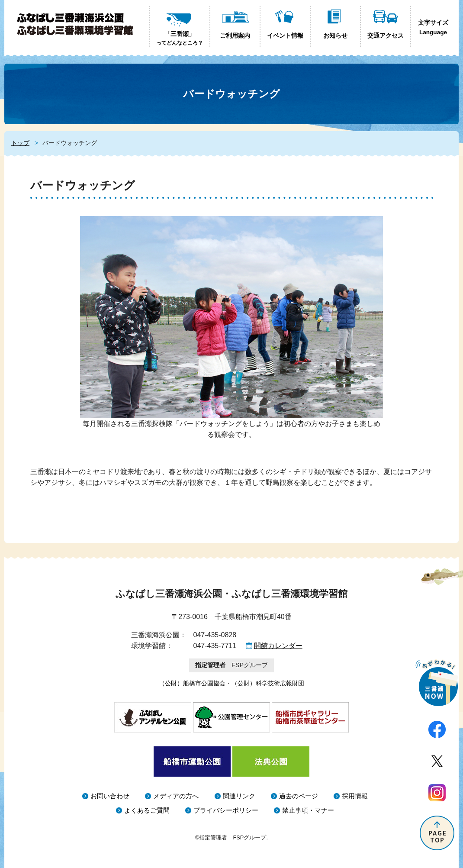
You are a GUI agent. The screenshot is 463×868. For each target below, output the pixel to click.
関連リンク (239, 796)
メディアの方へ (176, 796)
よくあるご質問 (147, 810)
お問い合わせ (110, 796)
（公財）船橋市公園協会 (192, 683)
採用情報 (355, 796)
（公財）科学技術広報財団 (268, 683)
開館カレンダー (278, 646)
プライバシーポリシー (226, 810)
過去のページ (299, 796)
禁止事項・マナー (308, 810)
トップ (20, 143)
